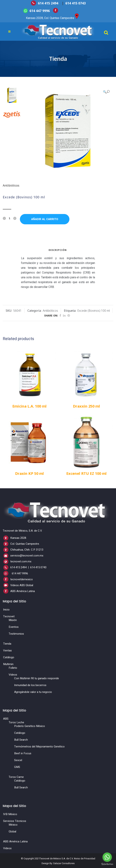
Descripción (58, 250)
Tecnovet (9, 616)
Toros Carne (16, 777)
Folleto (13, 668)
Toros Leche (16, 722)
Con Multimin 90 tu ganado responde (37, 678)
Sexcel (18, 760)
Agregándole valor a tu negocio (33, 692)
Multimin (8, 664)
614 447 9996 (40, 11)
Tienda (7, 644)
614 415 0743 (75, 3)
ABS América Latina (23, 591)
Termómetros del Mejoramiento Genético (39, 747)
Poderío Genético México (30, 726)
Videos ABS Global (22, 585)
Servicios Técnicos (15, 821)
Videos (13, 675)
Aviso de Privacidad (85, 858)
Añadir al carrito (45, 219)
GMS (17, 767)
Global (12, 832)
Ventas (7, 650)
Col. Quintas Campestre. (25, 544)
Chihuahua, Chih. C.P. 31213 (27, 550)
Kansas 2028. (19, 538)
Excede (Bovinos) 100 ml (94, 311)
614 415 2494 (49, 3)
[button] (106, 92)
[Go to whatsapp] (107, 857)
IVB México (10, 814)
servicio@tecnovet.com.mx (27, 556)
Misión (13, 620)
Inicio (6, 610)
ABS (6, 719)
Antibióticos (11, 185)
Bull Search (21, 740)
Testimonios (16, 634)
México (13, 825)
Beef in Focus (23, 753)
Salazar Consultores (64, 863)
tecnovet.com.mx (21, 561)
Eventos (14, 627)
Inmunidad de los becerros (30, 685)
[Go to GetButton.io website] (107, 864)
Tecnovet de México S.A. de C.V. (57, 858)
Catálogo (9, 657)
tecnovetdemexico (22, 579)
